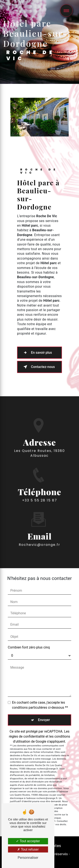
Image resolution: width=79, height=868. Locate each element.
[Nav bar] (66, 10)
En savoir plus (37, 353)
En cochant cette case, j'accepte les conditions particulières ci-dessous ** (40, 705)
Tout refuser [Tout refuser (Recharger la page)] (28, 849)
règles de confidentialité (27, 736)
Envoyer (44, 720)
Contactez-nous (38, 367)
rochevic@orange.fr (39, 539)
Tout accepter (28, 841)
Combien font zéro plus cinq (29, 647)
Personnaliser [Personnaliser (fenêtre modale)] (28, 858)
